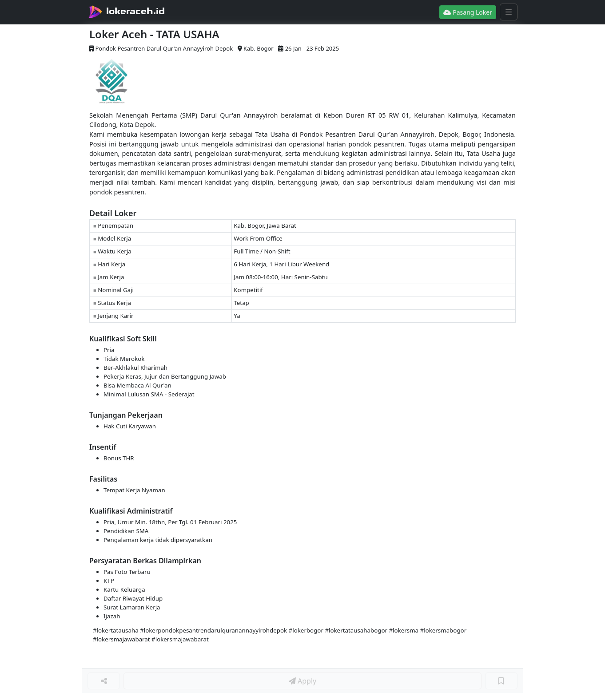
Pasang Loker (468, 12)
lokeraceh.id (135, 11)
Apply (302, 681)
